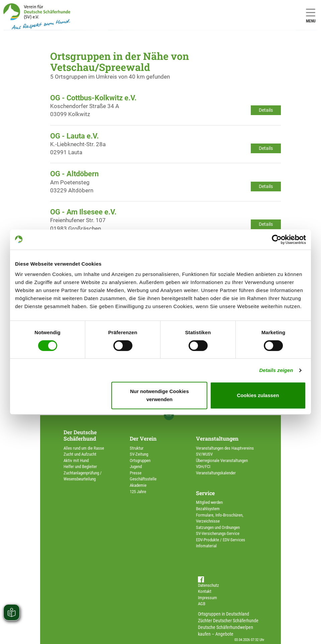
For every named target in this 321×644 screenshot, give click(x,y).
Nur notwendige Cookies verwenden (159, 395)
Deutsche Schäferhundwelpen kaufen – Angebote (226, 631)
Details (266, 110)
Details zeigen (276, 370)
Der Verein (143, 438)
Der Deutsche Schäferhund (80, 435)
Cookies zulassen (258, 395)
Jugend (136, 467)
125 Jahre (138, 492)
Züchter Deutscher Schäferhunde (228, 621)
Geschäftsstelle (143, 479)
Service (205, 493)
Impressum (207, 598)
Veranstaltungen (217, 438)
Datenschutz (208, 585)
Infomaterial (206, 546)
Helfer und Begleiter (80, 467)
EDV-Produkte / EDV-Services (221, 540)
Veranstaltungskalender (216, 473)
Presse (136, 473)
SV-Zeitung (139, 454)
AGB (202, 604)
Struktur (137, 448)
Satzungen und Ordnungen (218, 527)
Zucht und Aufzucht (80, 454)
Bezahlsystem (208, 509)
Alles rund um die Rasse (84, 448)
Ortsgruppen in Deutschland (224, 614)
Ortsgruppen (140, 461)
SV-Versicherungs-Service (218, 533)
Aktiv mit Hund (76, 461)
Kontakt (205, 591)
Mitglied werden (209, 502)
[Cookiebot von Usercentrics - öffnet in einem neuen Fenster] (277, 240)
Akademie (138, 485)
